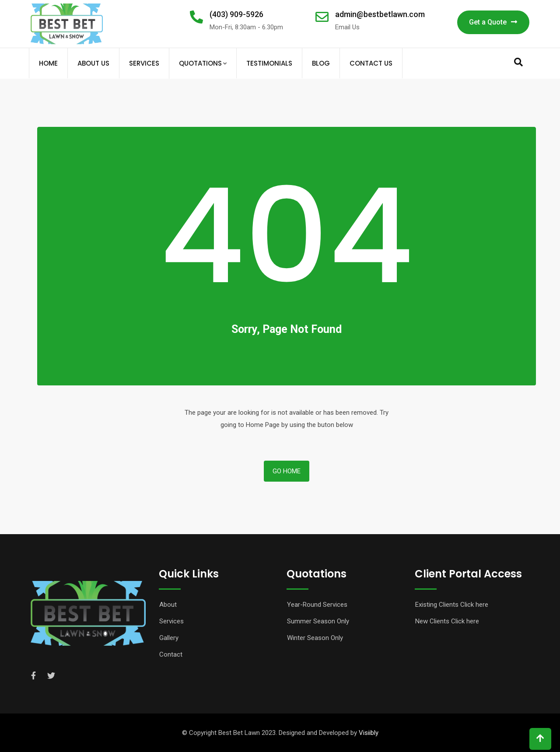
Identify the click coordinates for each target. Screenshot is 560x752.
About (168, 605)
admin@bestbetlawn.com (380, 14)
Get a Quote (493, 22)
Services (144, 63)
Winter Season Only (315, 638)
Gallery (169, 638)
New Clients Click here (447, 621)
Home (48, 63)
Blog (321, 63)
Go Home (287, 471)
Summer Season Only (318, 621)
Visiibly (369, 733)
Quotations (200, 63)
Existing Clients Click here (452, 605)
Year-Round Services (317, 605)
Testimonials (269, 63)
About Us (93, 63)
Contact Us (371, 63)
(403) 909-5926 (236, 14)
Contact (171, 654)
